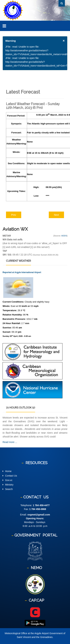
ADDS (64, 236)
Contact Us (11, 476)
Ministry (9, 485)
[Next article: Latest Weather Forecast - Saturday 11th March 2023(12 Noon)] (56, 215)
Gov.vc (9, 480)
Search (9, 489)
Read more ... (10, 442)
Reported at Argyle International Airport (22, 272)
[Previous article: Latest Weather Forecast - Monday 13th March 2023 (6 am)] (14, 215)
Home (8, 471)
